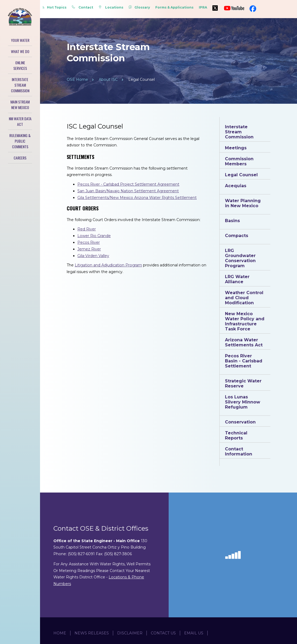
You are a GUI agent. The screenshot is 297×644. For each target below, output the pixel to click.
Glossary (139, 7)
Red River (87, 229)
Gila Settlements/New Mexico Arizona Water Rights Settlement (137, 198)
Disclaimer (130, 633)
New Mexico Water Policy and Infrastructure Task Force (245, 321)
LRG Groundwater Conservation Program (240, 258)
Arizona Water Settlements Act (244, 342)
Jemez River (89, 249)
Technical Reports (236, 435)
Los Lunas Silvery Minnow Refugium (243, 402)
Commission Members (239, 161)
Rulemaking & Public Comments (20, 141)
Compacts (237, 236)
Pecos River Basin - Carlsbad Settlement (244, 361)
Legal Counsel (241, 175)
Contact (82, 7)
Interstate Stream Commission (20, 85)
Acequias (236, 186)
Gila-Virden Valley (93, 256)
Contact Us (163, 633)
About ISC (108, 79)
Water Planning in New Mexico (243, 203)
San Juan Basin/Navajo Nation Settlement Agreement (128, 191)
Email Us (194, 633)
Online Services (20, 65)
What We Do (20, 51)
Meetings (236, 148)
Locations (111, 7)
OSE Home (77, 79)
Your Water (20, 40)
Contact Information (239, 451)
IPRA (203, 7)
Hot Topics (55, 7)
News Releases (92, 633)
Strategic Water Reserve (243, 383)
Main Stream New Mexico (20, 105)
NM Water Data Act (20, 121)
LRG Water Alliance (237, 279)
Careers (20, 158)
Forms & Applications (174, 7)
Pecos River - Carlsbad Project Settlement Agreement (128, 184)
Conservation (240, 422)
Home (60, 633)
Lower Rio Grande (94, 236)
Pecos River (89, 242)
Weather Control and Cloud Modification (244, 298)
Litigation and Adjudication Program (108, 265)
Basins (232, 221)
